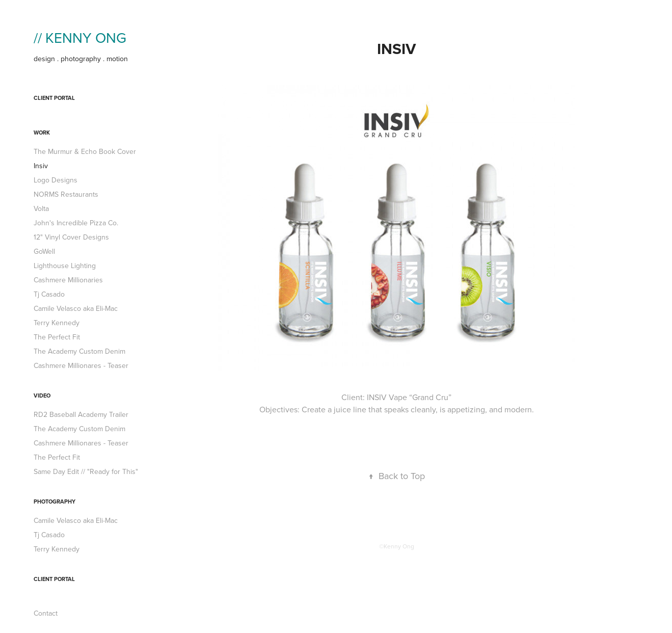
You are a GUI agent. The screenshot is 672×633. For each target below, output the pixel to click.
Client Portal (54, 98)
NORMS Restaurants (66, 194)
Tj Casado (49, 294)
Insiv (41, 166)
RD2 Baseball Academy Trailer (81, 414)
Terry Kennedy (57, 323)
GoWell (44, 251)
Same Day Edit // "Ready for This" (86, 471)
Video (42, 395)
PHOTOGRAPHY (55, 502)
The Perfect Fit (57, 337)
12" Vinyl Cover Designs (71, 237)
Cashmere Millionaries (68, 280)
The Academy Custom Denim (79, 351)
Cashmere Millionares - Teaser (81, 365)
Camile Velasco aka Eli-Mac (76, 308)
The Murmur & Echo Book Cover (85, 151)
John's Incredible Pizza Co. (76, 223)
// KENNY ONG (80, 37)
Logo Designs (56, 180)
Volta (41, 208)
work (42, 133)
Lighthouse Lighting (65, 266)
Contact (46, 613)
